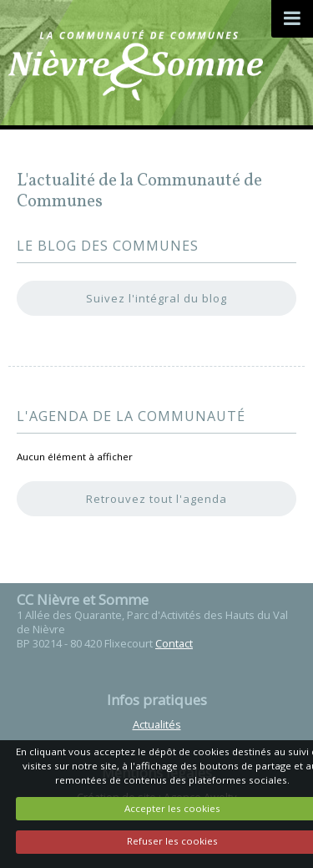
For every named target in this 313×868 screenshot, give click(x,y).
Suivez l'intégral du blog (156, 298)
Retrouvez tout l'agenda (156, 499)
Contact (174, 643)
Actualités (157, 724)
